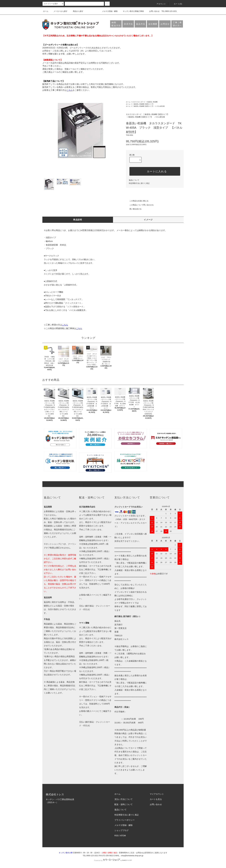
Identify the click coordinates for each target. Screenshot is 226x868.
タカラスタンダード (139, 102)
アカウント (160, 4)
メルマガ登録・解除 (108, 11)
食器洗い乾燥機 (152, 102)
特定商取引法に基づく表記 (139, 183)
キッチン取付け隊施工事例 (132, 11)
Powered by (113, 860)
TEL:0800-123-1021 (169, 11)
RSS (117, 836)
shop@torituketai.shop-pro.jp (132, 856)
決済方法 (128, 24)
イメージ (148, 220)
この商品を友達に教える (137, 201)
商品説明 (78, 220)
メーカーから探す (59, 11)
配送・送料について (124, 804)
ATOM (123, 836)
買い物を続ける (134, 209)
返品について (134, 180)
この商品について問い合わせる (140, 205)
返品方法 (141, 24)
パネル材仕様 (160, 106)
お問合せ (165, 24)
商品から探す (76, 11)
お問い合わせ (153, 11)
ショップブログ (122, 830)
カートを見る (156, 799)
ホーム (46, 11)
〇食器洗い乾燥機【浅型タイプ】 (143, 104)
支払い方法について (124, 799)
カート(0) (176, 4)
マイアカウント (157, 794)
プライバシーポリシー (125, 820)
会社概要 (153, 24)
